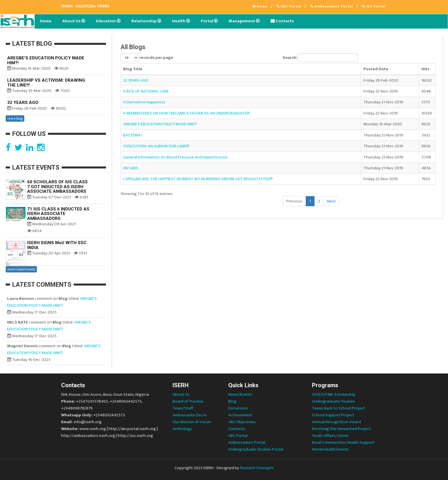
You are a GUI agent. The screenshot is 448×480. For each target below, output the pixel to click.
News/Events (240, 394)
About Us (74, 21)
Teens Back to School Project (339, 408)
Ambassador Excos (190, 415)
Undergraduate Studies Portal (256, 449)
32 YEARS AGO (136, 80)
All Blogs (133, 47)
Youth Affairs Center (330, 436)
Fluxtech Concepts (257, 468)
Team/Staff (183, 408)
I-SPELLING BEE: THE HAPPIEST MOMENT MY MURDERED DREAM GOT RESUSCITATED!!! (198, 179)
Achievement (240, 415)
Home (260, 6)
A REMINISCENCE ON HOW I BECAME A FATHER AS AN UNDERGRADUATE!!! (186, 113)
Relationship (146, 21)
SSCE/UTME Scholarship (334, 394)
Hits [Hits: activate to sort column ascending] (425, 69)
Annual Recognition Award (336, 422)
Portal (209, 21)
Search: (320, 58)
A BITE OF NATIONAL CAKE (146, 91)
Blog (232, 401)
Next (331, 201)
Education (108, 21)
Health (181, 21)
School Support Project (333, 415)
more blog (15, 119)
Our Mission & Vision (192, 422)
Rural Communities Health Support (343, 442)
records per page (147, 58)
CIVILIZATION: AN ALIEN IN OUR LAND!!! (156, 146)
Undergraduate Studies (333, 401)
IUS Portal (374, 6)
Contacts (282, 21)
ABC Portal (289, 6)
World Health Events (330, 449)
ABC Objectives (242, 422)
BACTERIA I (133, 135)
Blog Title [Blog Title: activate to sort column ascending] (133, 69)
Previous (294, 201)
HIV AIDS (131, 168)
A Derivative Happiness (144, 102)
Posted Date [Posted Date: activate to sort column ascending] (376, 69)
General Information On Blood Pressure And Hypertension (175, 157)
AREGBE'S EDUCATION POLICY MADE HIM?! (160, 124)
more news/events (21, 269)
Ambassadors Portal (331, 6)
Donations (238, 408)
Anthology (182, 429)
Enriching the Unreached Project (341, 429)
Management (244, 21)
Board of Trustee (188, 401)
